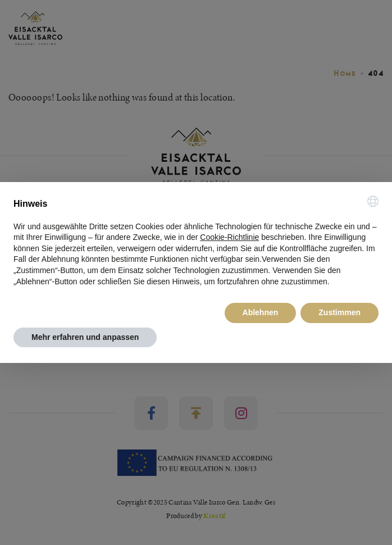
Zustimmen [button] (339, 312)
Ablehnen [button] (261, 312)
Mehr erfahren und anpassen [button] (85, 337)
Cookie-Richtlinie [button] (229, 237)
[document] (196, 242)
